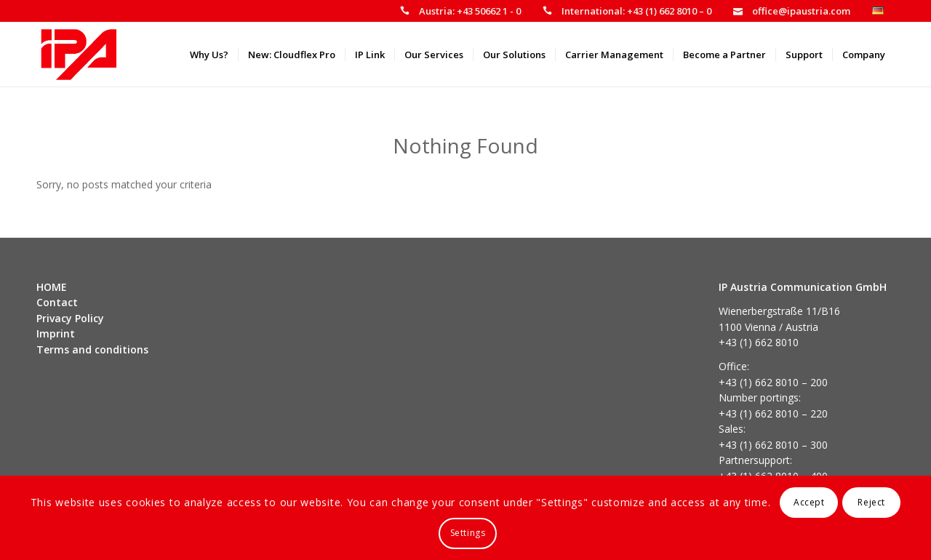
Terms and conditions (92, 349)
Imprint (56, 333)
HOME (52, 287)
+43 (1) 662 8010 (759, 342)
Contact (57, 302)
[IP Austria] (79, 55)
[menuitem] (460, 11)
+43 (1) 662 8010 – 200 (773, 382)
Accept (809, 502)
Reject (871, 502)
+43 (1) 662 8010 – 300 (773, 445)
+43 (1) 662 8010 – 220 (773, 413)
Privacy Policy (70, 318)
